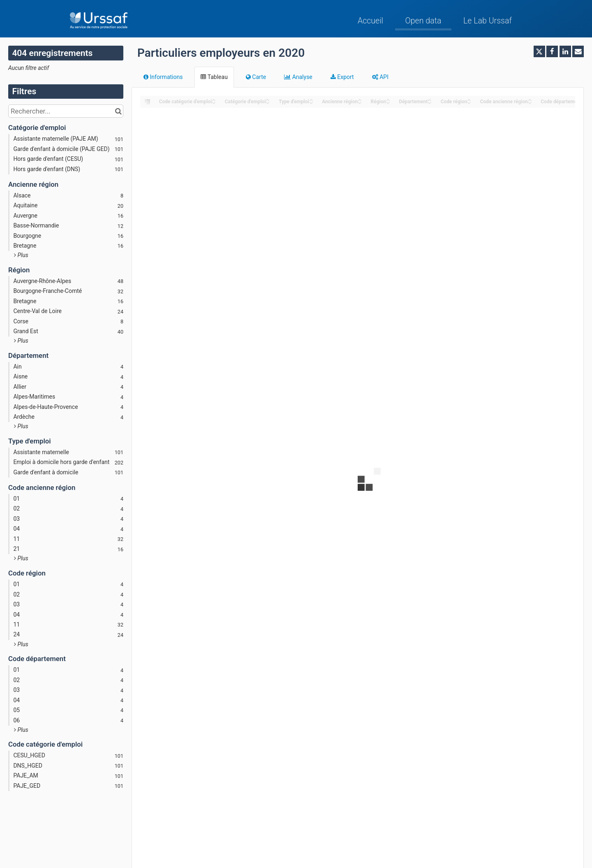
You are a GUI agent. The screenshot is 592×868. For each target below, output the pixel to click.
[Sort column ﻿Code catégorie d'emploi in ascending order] (214, 99)
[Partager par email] (578, 51)
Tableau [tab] (214, 77)
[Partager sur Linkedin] (565, 51)
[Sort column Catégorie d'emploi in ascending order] (268, 99)
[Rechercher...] (66, 111)
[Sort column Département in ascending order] (430, 99)
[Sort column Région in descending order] (388, 102)
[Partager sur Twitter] (539, 51)
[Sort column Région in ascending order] (388, 99)
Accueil (370, 21)
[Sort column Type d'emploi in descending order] (311, 102)
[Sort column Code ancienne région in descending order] (530, 102)
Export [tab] (342, 77)
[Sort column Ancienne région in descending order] (360, 102)
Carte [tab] (256, 77)
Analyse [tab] (298, 77)
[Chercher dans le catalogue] (118, 111)
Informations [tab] (163, 77)
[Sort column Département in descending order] (430, 102)
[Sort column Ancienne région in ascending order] (360, 99)
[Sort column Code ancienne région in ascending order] (530, 99)
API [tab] (380, 77)
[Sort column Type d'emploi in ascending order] (311, 99)
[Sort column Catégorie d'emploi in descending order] (268, 102)
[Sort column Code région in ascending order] (469, 99)
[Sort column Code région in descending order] (469, 102)
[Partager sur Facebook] (552, 51)
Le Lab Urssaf (488, 21)
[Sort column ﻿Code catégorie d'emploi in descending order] (214, 102)
